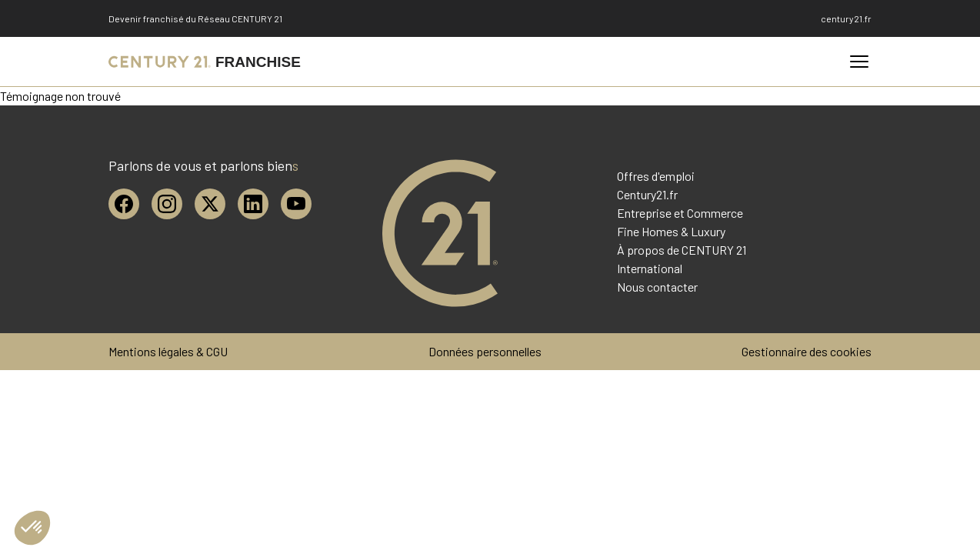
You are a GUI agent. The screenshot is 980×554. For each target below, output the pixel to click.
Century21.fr (647, 194)
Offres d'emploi (656, 176)
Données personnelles (485, 351)
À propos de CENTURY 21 (682, 250)
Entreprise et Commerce (680, 213)
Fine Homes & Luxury (671, 231)
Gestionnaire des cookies (807, 351)
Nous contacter (657, 287)
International (650, 268)
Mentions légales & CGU (168, 351)
